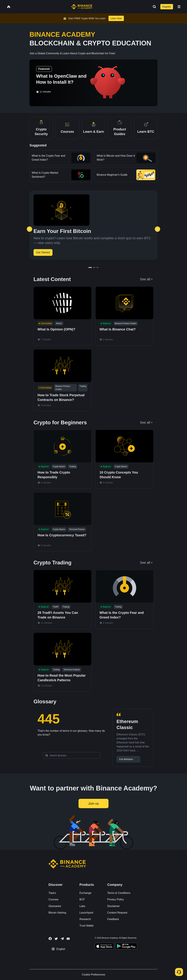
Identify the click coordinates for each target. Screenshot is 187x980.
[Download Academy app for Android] (126, 947)
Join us (93, 804)
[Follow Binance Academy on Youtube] (68, 939)
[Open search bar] (153, 7)
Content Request (117, 913)
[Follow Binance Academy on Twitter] (56, 939)
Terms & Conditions (119, 893)
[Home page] (82, 7)
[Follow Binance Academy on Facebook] (50, 939)
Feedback (113, 919)
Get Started (43, 252)
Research (85, 919)
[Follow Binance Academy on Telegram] (62, 939)
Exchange (85, 893)
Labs (82, 906)
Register (167, 7)
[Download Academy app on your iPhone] (104, 947)
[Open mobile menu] (179, 7)
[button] (179, 7)
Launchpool (86, 913)
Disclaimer (114, 906)
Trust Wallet (86, 926)
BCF (82, 899)
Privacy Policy (116, 899)
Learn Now (116, 18)
